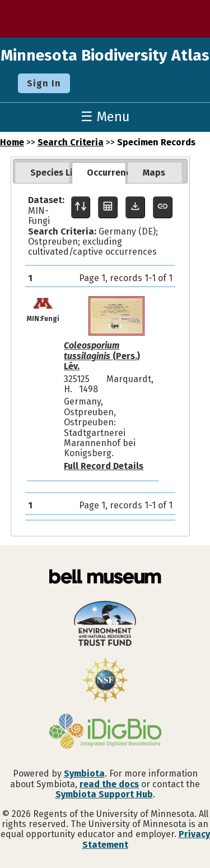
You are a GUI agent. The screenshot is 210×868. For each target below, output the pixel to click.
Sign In (44, 83)
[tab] (42, 173)
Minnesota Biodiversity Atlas (105, 55)
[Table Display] (108, 207)
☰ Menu (105, 117)
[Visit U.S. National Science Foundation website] (105, 681)
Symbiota (84, 773)
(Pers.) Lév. (102, 356)
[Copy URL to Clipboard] (163, 207)
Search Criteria (71, 142)
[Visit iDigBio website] (105, 732)
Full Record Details (104, 466)
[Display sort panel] (81, 207)
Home (12, 142)
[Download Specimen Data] (135, 207)
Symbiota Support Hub (104, 794)
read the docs (109, 784)
